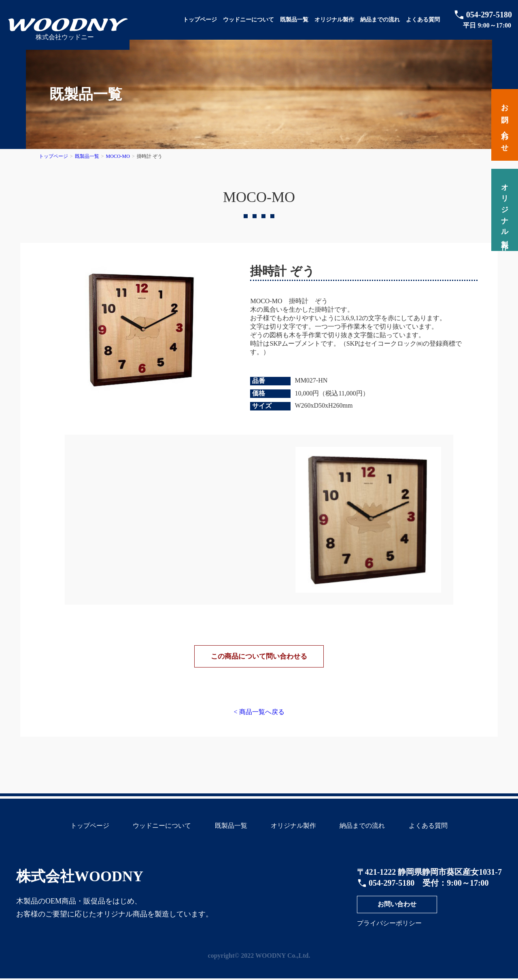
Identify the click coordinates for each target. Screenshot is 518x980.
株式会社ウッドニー (65, 37)
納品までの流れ (380, 20)
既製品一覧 (294, 20)
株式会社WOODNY (80, 881)
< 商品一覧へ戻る (259, 716)
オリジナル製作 (334, 20)
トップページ (200, 20)
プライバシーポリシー (389, 928)
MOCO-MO (118, 156)
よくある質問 (423, 20)
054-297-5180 (489, 15)
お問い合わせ (397, 909)
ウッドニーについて (248, 20)
